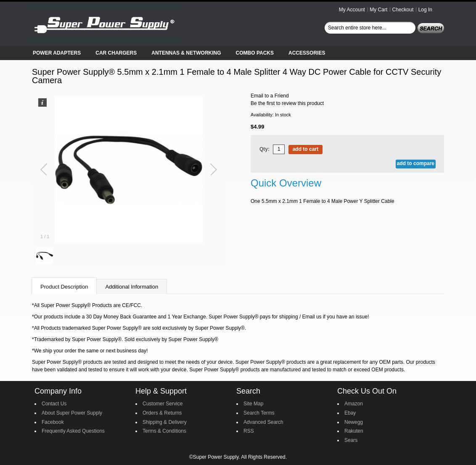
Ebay (350, 413)
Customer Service (163, 404)
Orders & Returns (162, 413)
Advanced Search (263, 422)
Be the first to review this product (287, 103)
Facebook (53, 422)
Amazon (354, 404)
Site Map (253, 404)
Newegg (354, 422)
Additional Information (132, 287)
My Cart (378, 10)
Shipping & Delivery (165, 422)
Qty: (264, 149)
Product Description (64, 287)
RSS (249, 431)
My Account (352, 10)
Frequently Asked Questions (73, 431)
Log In (425, 10)
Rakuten (354, 431)
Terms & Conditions (164, 431)
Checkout (403, 10)
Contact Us (54, 404)
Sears (351, 440)
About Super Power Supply (72, 413)
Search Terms (259, 413)
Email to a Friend (270, 96)
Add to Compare (416, 163)
